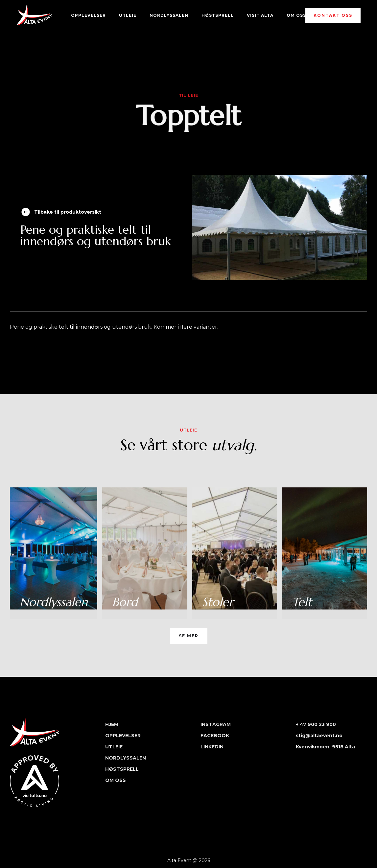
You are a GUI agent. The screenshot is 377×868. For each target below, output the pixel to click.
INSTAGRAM (216, 724)
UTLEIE (128, 15)
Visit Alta (260, 15)
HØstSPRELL (218, 15)
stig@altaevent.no (319, 736)
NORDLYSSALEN (169, 15)
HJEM (112, 724)
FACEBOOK (215, 736)
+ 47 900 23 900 (316, 724)
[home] (34, 15)
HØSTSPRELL (122, 769)
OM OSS (296, 15)
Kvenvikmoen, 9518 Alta (325, 747)
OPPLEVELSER (88, 15)
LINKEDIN (212, 747)
